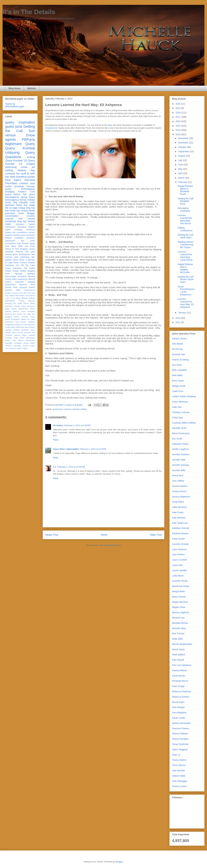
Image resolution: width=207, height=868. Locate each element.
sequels (9, 235)
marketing (22, 227)
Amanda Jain (179, 354)
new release (27, 219)
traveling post (19, 235)
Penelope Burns (180, 681)
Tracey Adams (179, 760)
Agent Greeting (14, 230)
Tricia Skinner (179, 765)
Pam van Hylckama (182, 665)
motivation (19, 282)
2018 (178, 113)
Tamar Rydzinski (180, 744)
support (32, 227)
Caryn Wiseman (180, 402)
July (180, 160)
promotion (10, 213)
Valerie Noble (179, 776)
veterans (9, 346)
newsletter (19, 238)
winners (9, 290)
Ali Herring (177, 349)
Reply (56, 440)
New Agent (13, 180)
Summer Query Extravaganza (20, 188)
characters (30, 235)
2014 (178, 130)
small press (19, 338)
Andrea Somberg (181, 360)
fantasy (8, 238)
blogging (31, 271)
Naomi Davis (178, 649)
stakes (21, 340)
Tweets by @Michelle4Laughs (15, 105)
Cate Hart (177, 407)
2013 (178, 134)
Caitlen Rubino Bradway (184, 396)
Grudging (10, 192)
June (181, 165)
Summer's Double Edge (15, 306)
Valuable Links (27, 202)
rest (33, 332)
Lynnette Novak (180, 581)
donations (22, 276)
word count (10, 348)
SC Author (58, 425)
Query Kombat (20, 148)
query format (17, 332)
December (184, 138)
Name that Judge (26, 205)
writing (84, 409)
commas (25, 317)
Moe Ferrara (178, 633)
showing (8, 338)
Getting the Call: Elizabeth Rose (186, 201)
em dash (31, 319)
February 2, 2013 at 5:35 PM (77, 425)
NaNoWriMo (10, 301)
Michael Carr (178, 618)
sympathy (18, 343)
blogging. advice (27, 249)
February (183, 182)
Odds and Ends (26, 246)
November (184, 143)
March (182, 178)
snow (15, 287)
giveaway (19, 186)
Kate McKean (179, 518)
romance (9, 335)
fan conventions (20, 232)
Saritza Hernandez (181, 723)
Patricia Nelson (180, 670)
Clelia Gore (178, 418)
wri (16, 348)
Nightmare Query (20, 144)
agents (11, 139)
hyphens (32, 322)
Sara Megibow (179, 713)
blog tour (31, 314)
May (181, 169)
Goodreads (11, 221)
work (18, 290)
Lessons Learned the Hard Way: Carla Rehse (185, 256)
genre (15, 254)
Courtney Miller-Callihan (184, 423)
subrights (9, 343)
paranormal (10, 285)
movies (32, 232)
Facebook (10, 265)
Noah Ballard (179, 655)
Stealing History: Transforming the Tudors (186, 245)
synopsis (23, 287)
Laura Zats (177, 565)
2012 (178, 318)
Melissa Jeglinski (180, 612)
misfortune (20, 327)
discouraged (11, 276)
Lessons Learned (71, 409)
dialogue (31, 274)
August (182, 156)
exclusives (9, 322)
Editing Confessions (185, 229)
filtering (32, 279)
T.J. (55, 467)
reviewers (20, 224)
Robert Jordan (12, 271)
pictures (32, 327)
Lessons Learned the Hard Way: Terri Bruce (185, 219)
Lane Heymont (179, 549)
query (10, 122)
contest (24, 183)
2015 (178, 126)
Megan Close (179, 607)
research (27, 332)
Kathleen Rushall (181, 528)
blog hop (22, 221)
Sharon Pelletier (180, 734)
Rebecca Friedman (181, 691)
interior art (19, 325)
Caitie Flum (178, 391)
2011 (178, 322)
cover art (28, 167)
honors (23, 322)
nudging (31, 282)
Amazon (8, 293)
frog (17, 322)
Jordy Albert (30, 296)
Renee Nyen (178, 702)
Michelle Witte (179, 628)
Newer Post (52, 535)
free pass (30, 252)
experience (23, 279)
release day (26, 170)
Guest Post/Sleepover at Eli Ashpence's (186, 291)
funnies (8, 254)
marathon (31, 325)
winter (22, 260)
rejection (23, 285)
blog (110, 125)
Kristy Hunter (179, 539)
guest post (57, 409)
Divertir (25, 244)
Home (104, 535)
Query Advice (13, 194)
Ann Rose (177, 365)
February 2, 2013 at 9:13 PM (93, 449)
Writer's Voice (19, 311)
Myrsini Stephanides (182, 644)
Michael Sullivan (28, 298)
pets (26, 327)
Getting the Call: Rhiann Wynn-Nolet (186, 279)
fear (7, 211)
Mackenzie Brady (181, 586)
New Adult (10, 246)
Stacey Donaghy (180, 739)
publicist (16, 330)
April (181, 173)
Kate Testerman (180, 523)
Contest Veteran (27, 263)
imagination (10, 325)
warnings (17, 346)
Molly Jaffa (177, 639)
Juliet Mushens (179, 507)
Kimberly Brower (180, 533)
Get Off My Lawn (25, 265)
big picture (18, 314)
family (32, 211)
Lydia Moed (178, 576)
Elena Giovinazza (181, 433)
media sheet (10, 327)
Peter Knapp (178, 686)
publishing (25, 257)
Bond (16, 263)
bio (25, 314)
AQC (19, 244)
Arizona (16, 293)
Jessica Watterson (181, 497)
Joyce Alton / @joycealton (66, 449)
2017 (178, 117)
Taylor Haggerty (180, 749)
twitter (33, 343)
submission (10, 241)
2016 (178, 121)
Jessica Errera (179, 491)
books (13, 211)
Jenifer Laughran (180, 449)
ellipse (24, 319)
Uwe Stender (179, 771)
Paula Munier (179, 676)
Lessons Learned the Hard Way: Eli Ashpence (186, 303)
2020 (178, 104)
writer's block (22, 348)
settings (32, 335)
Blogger (119, 862)
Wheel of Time (12, 249)
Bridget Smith (179, 386)
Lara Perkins (178, 554)
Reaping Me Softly (14, 303)
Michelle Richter (180, 623)
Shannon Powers (181, 728)
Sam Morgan (178, 707)
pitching (8, 330)
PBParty (28, 139)
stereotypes (30, 340)
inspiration (27, 122)
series (15, 260)
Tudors (14, 309)
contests (10, 174)
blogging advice (12, 317)
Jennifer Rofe (179, 460)
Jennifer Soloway (181, 465)
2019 (178, 108)
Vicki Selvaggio (180, 781)
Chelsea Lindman (181, 412)
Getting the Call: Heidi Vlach (186, 236)
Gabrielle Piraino (180, 444)
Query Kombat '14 (20, 162)
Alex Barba (177, 344)
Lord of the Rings (13, 298)
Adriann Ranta (179, 339)
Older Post (156, 535)
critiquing (12, 153)
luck (25, 325)
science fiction (20, 335)
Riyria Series (29, 303)
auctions (9, 314)
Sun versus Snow (20, 133)
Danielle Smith (179, 428)
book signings (14, 274)
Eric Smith (177, 439)
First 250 (23, 293)
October (182, 147)
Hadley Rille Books (17, 296)
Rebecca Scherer (181, 697)
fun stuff (21, 174)
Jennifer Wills (179, 470)
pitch (16, 257)
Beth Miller (177, 375)
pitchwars (10, 205)
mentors (9, 257)
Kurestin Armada (180, 544)
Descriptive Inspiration (184, 210)
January (182, 313)
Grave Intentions (13, 268)
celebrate (9, 252)
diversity (19, 252)
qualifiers (25, 330)
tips (23, 241)
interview (30, 180)
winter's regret (29, 346)
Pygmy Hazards (27, 301)
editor (14, 279)
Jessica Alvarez (180, 486)
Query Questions (20, 155)
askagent (31, 311)
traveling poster (26, 177)
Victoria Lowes (179, 786)
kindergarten (25, 254)
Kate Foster (178, 512)
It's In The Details (29, 12)
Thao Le (176, 755)
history (8, 282)
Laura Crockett (179, 560)
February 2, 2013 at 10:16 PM (71, 467)
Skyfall (23, 271)
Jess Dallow (178, 481)
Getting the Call (20, 129)
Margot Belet (178, 591)
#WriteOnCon (30, 290)
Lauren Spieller (180, 570)
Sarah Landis (179, 718)
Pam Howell (178, 660)
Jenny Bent (178, 475)
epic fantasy (22, 211)
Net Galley (29, 268)
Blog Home (14, 88)
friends (23, 200)
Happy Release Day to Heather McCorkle (185, 268)
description (15, 319)
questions (31, 238)
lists (33, 254)
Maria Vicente (179, 597)
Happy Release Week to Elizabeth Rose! (185, 190)
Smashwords (51, 128)
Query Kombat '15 (16, 161)
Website (32, 88)
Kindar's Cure (27, 192)
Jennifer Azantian (181, 454)
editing (9, 170)
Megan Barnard (180, 602)
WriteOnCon (24, 309)
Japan (32, 244)
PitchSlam (11, 183)
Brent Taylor (178, 381)
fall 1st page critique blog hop (20, 208)
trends (26, 343)
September (184, 151)
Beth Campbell (179, 370)
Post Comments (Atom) (110, 545)
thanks (32, 287)
